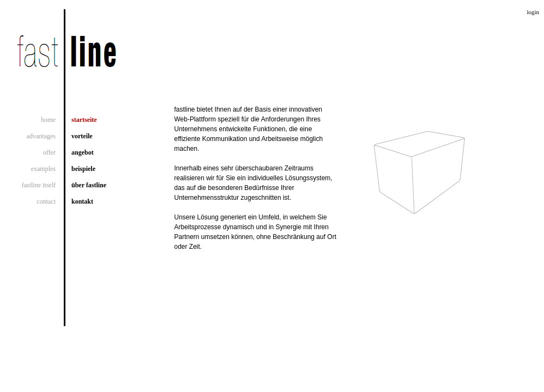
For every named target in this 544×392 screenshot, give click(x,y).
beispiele (83, 169)
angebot (83, 152)
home (48, 120)
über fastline (89, 185)
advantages (41, 136)
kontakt (82, 201)
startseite (84, 120)
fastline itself (39, 185)
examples (43, 169)
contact (46, 201)
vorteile (82, 136)
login (533, 12)
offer (49, 152)
